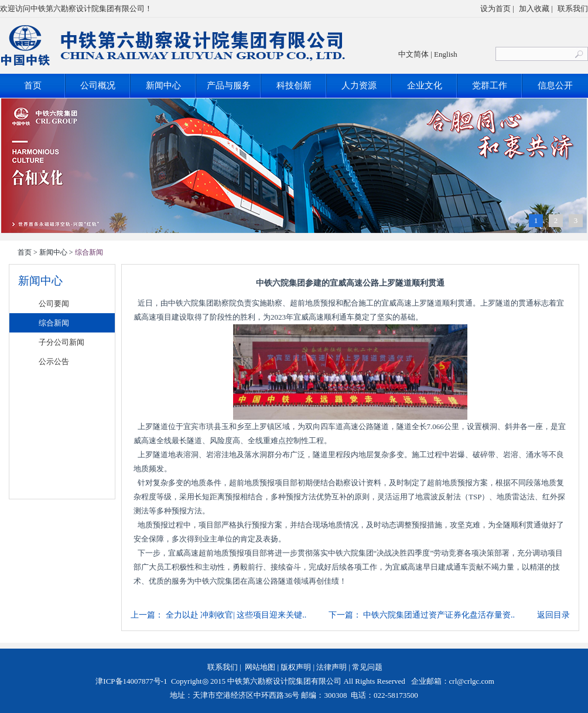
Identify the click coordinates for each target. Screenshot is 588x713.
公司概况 (98, 85)
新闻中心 (163, 85)
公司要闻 (54, 304)
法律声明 (331, 667)
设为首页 (495, 8)
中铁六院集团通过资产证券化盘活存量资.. (439, 615)
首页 (33, 85)
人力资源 (359, 85)
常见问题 (367, 667)
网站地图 (260, 667)
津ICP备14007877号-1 (130, 681)
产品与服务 (229, 85)
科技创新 (294, 85)
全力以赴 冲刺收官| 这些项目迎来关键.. (236, 615)
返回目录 (553, 615)
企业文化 (425, 85)
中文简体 (413, 54)
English (446, 54)
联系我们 (573, 8)
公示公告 (54, 361)
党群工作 (490, 85)
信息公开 (555, 85)
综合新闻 (54, 323)
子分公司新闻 (61, 342)
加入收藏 (534, 8)
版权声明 (296, 667)
